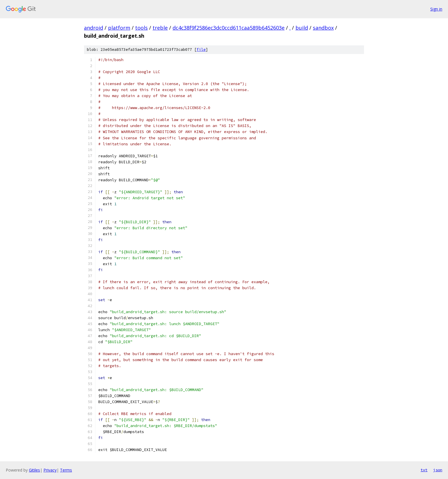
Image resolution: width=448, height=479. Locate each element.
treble (160, 28)
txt (424, 470)
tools (141, 28)
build (302, 28)
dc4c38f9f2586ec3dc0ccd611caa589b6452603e (229, 28)
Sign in (436, 9)
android (94, 28)
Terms (66, 470)
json (438, 470)
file (201, 50)
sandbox (323, 28)
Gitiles (34, 470)
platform (119, 28)
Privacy (50, 470)
